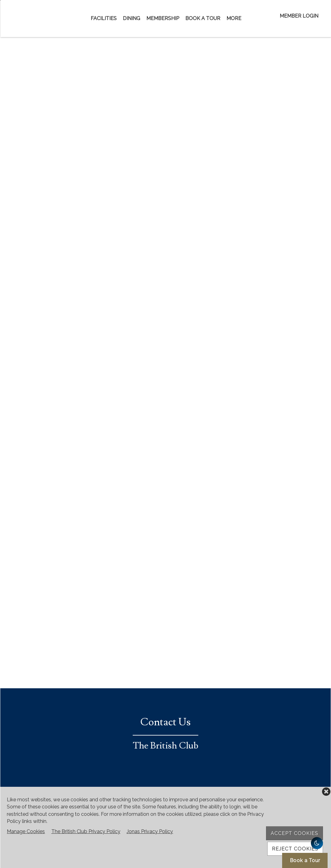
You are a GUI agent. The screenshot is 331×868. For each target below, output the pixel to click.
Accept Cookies (294, 833)
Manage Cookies (26, 831)
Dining (131, 18)
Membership (163, 18)
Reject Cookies (295, 849)
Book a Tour (203, 18)
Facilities (104, 18)
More (234, 18)
